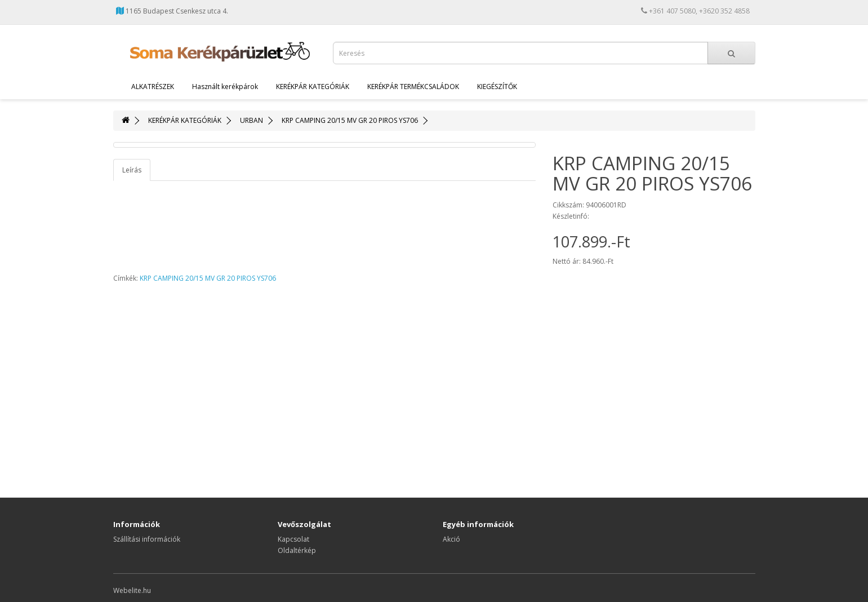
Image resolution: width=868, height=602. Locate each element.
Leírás (132, 170)
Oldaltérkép (297, 550)
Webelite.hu (132, 590)
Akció (451, 539)
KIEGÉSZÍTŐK (497, 87)
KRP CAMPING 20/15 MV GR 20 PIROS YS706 (350, 120)
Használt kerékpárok (225, 87)
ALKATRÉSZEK (153, 87)
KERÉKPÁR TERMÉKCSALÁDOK (413, 87)
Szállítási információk (147, 539)
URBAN (252, 120)
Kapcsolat (293, 539)
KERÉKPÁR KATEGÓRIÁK (313, 87)
